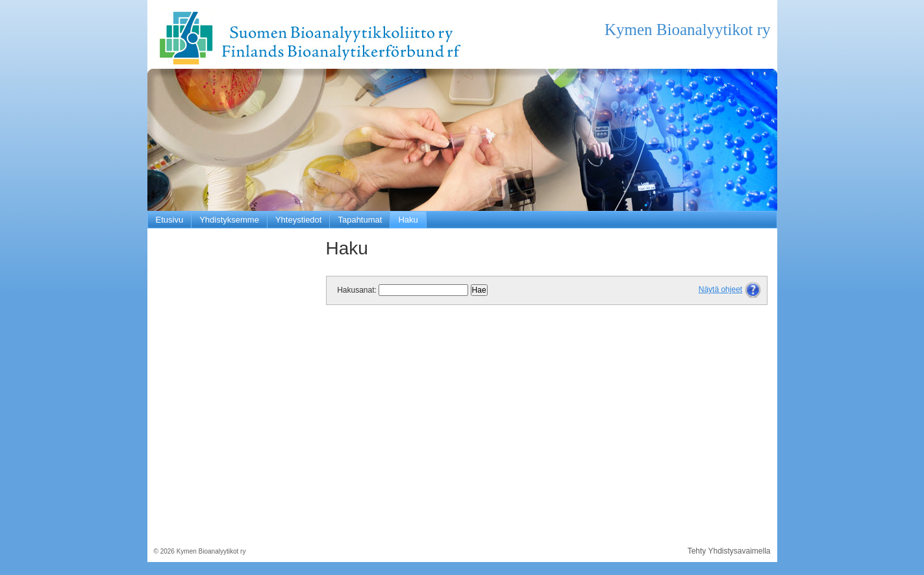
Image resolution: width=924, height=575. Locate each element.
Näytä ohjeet (720, 289)
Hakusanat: (357, 290)
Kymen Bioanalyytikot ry (688, 30)
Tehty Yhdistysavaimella (729, 551)
